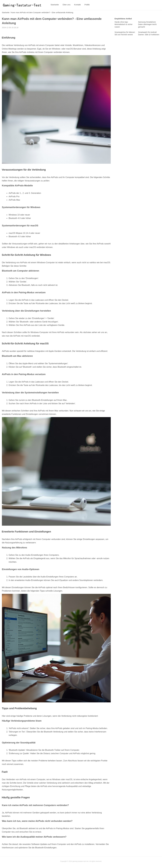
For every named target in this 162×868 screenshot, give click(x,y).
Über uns (65, 5)
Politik (84, 5)
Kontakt (75, 5)
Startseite (54, 5)
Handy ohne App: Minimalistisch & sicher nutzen (124, 24)
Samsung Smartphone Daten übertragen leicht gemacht (147, 24)
